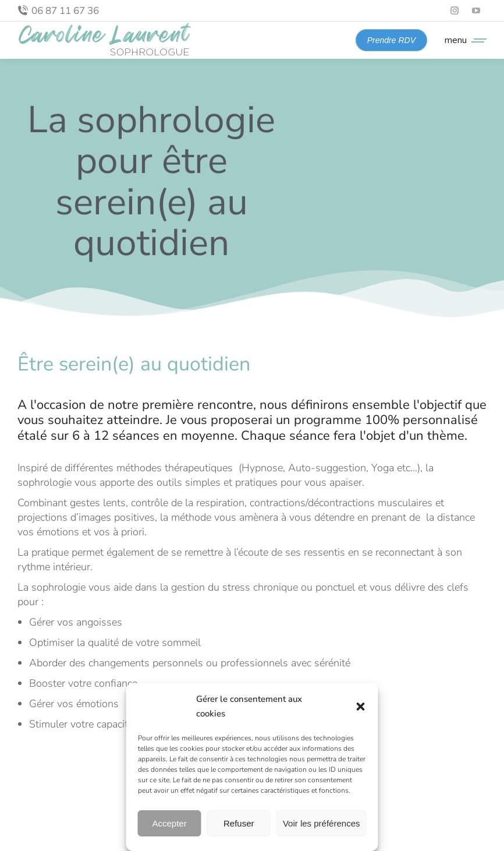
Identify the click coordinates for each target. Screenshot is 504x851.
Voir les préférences (322, 823)
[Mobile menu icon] (463, 40)
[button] (361, 707)
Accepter (170, 823)
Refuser (239, 823)
